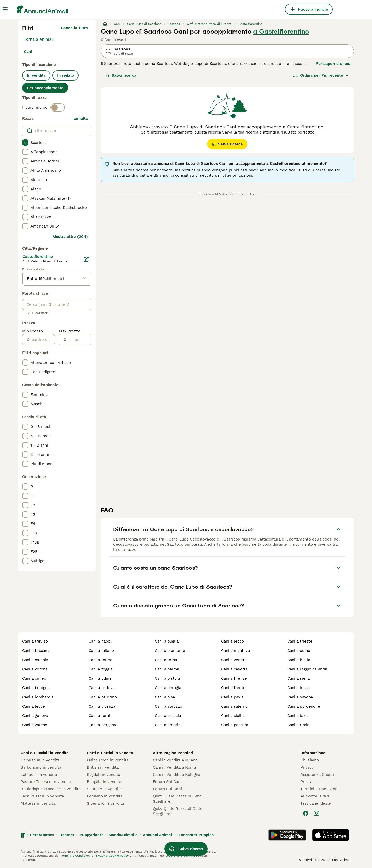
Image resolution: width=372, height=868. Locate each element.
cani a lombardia (38, 697)
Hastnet (67, 835)
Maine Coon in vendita (108, 760)
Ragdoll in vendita (103, 775)
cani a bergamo (103, 725)
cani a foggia (100, 669)
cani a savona (300, 697)
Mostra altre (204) (70, 237)
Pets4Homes (42, 835)
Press (306, 782)
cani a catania (35, 660)
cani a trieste (300, 641)
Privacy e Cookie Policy (111, 856)
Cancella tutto (74, 28)
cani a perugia (168, 688)
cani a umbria (168, 725)
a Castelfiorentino (281, 32)
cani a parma (167, 669)
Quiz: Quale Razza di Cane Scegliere (177, 799)
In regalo (65, 75)
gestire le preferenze (181, 856)
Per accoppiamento (45, 88)
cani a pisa (165, 697)
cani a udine (100, 678)
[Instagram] (316, 813)
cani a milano (101, 651)
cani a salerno (234, 706)
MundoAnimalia (123, 835)
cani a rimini (299, 725)
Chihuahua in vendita (40, 760)
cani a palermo (103, 697)
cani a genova (35, 716)
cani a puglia (167, 641)
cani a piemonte (170, 651)
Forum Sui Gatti (168, 789)
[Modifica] (86, 259)
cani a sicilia (233, 716)
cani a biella (299, 660)
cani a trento (233, 688)
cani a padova (102, 688)
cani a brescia (168, 716)
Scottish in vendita (104, 789)
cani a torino (100, 660)
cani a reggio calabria (307, 669)
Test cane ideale (316, 803)
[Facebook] (306, 813)
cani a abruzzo (168, 706)
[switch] (58, 107)
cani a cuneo (34, 678)
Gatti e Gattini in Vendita (110, 753)
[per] (79, 340)
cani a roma (166, 660)
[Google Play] (287, 835)
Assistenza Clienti (317, 775)
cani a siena (299, 678)
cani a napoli (101, 641)
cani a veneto (234, 660)
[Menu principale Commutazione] (5, 9)
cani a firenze (234, 678)
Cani (28, 52)
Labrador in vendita (39, 775)
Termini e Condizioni (319, 789)
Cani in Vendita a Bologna (177, 775)
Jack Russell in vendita (42, 796)
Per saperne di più (333, 64)
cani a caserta (234, 669)
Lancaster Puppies (196, 835)
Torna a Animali (39, 39)
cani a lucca (299, 688)
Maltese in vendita (38, 803)
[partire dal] (42, 340)
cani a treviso (35, 641)
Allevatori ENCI (315, 796)
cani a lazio (298, 716)
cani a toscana (36, 651)
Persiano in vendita (105, 796)
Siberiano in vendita (105, 803)
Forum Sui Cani (167, 782)
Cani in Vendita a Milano (175, 760)
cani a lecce (34, 706)
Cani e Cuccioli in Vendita (45, 753)
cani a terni (99, 716)
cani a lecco (233, 641)
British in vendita (103, 767)
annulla (81, 118)
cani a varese (35, 725)
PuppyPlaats (91, 835)
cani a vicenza (102, 706)
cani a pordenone (304, 706)
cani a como (299, 651)
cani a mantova (235, 651)
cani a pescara (235, 725)
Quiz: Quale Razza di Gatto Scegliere (178, 811)
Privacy (307, 767)
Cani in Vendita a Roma (174, 767)
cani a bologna (36, 688)
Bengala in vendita (104, 782)
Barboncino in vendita (41, 767)
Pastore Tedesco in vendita (46, 782)
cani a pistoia (167, 678)
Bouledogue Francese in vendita (51, 789)
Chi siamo (310, 760)
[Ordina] (321, 75)
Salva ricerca (121, 75)
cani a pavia (232, 697)
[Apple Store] (331, 835)
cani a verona (35, 669)
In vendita (36, 75)
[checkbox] (25, 143)
